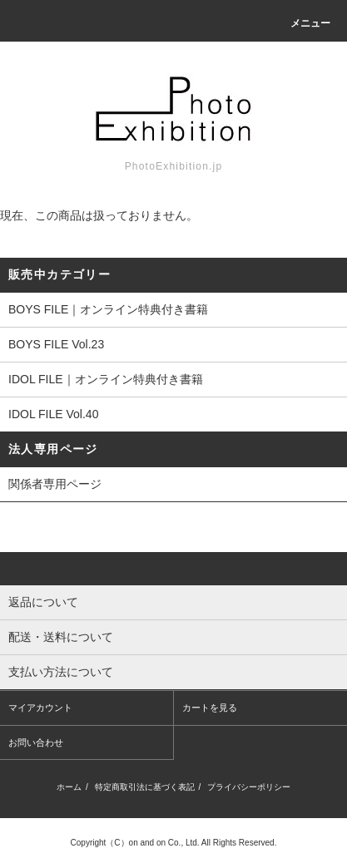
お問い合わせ (36, 742)
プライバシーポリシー (249, 787)
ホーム (69, 787)
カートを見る (210, 708)
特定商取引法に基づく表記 (145, 787)
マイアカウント (40, 708)
